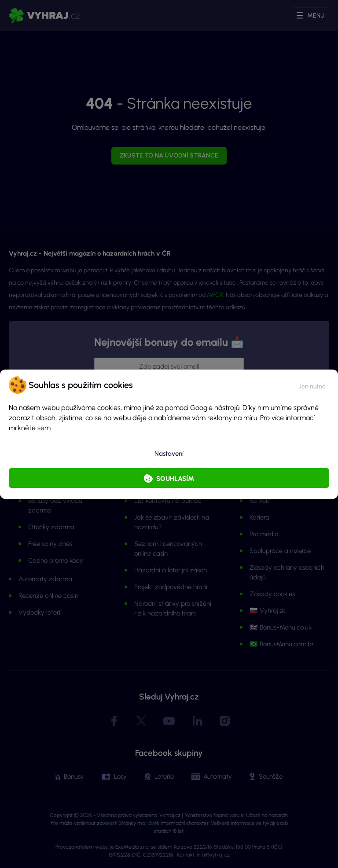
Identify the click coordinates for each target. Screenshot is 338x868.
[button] (312, 385)
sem (44, 428)
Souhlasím (175, 479)
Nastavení (169, 454)
